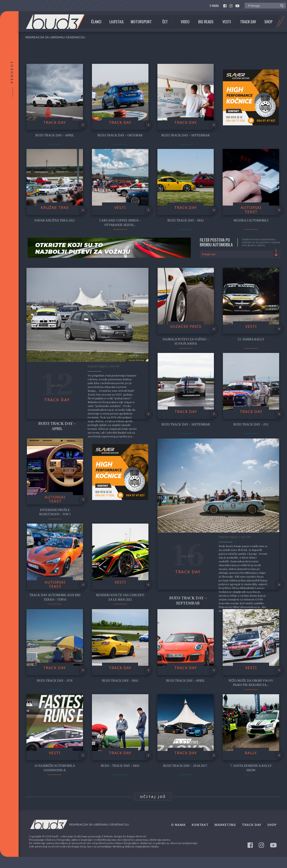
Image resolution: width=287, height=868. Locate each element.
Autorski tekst (251, 210)
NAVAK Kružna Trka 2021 (55, 220)
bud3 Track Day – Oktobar (120, 135)
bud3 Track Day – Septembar (186, 135)
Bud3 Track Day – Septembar (186, 424)
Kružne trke (55, 207)
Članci (96, 22)
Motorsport (141, 22)
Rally (251, 753)
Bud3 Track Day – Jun (55, 681)
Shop (268, 22)
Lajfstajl (117, 22)
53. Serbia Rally (251, 339)
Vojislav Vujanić (97, 366)
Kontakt (200, 825)
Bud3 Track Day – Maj (120, 681)
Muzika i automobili (251, 220)
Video (185, 22)
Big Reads (206, 22)
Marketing (225, 825)
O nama (214, 6)
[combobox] (240, 254)
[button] (281, 5)
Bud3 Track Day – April (57, 426)
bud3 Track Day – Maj (186, 220)
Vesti (227, 22)
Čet (165, 22)
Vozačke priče (186, 326)
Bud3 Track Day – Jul (251, 424)
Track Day (248, 22)
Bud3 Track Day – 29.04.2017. (185, 766)
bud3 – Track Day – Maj (120, 766)
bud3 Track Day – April (55, 135)
